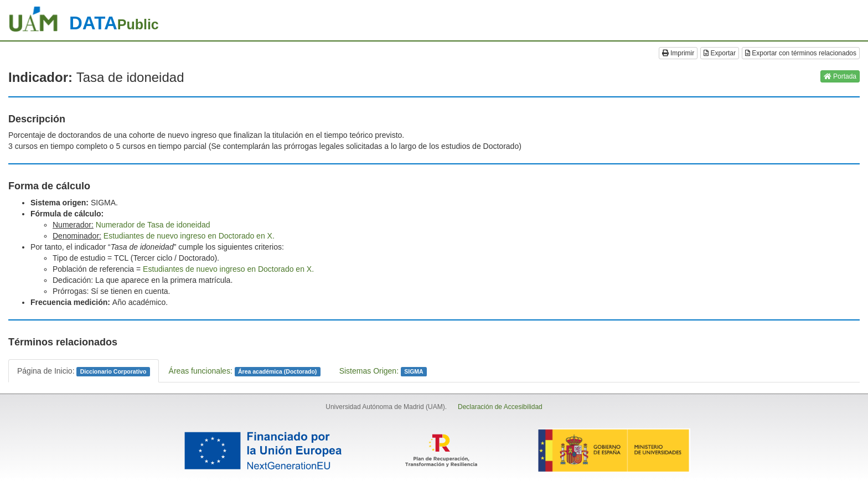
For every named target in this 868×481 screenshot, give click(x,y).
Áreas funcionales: (245, 371)
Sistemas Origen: (383, 371)
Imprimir (678, 53)
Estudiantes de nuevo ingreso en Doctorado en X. (189, 236)
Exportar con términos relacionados (801, 53)
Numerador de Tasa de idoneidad (153, 225)
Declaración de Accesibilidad (500, 407)
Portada (840, 76)
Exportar (720, 53)
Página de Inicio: (84, 371)
